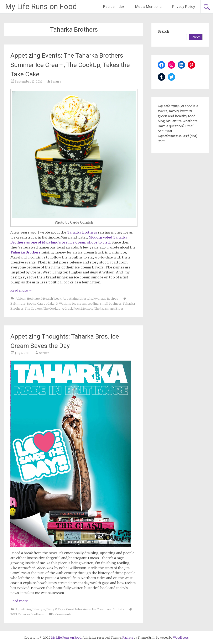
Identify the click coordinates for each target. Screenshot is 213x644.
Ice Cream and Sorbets (108, 609)
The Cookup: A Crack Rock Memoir (68, 309)
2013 (14, 614)
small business (111, 304)
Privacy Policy (184, 7)
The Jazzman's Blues (109, 309)
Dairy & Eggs (56, 609)
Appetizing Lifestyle (77, 299)
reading (93, 304)
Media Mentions (148, 7)
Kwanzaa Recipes (106, 299)
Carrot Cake (46, 304)
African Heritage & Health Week (38, 299)
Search (163, 31)
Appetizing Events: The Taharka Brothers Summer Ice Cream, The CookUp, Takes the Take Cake (70, 65)
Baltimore (18, 304)
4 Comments (62, 614)
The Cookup (33, 309)
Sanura (56, 82)
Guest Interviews (78, 609)
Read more (21, 290)
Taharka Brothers (31, 614)
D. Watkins (63, 304)
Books (31, 304)
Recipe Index (114, 7)
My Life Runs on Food (41, 7)
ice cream (79, 304)
